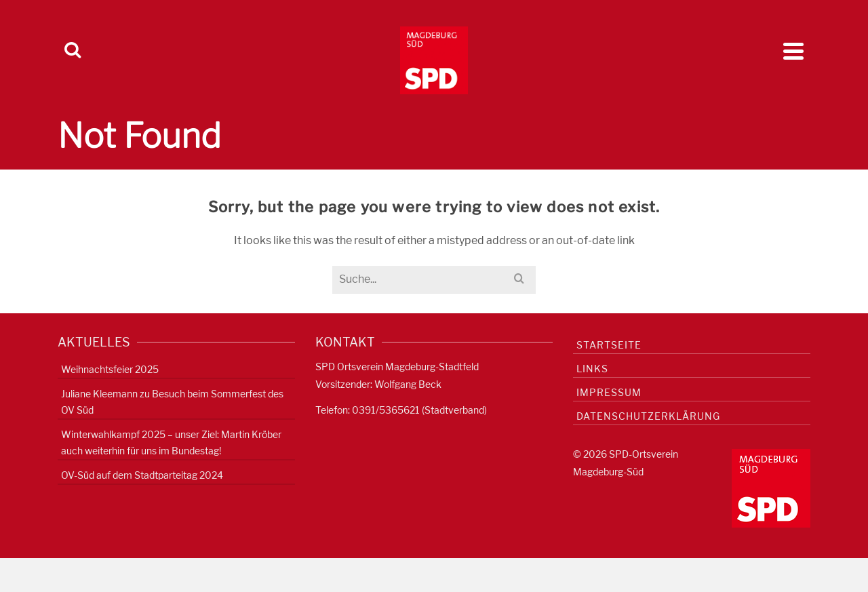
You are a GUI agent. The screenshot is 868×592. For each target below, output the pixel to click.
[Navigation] (793, 51)
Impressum (609, 392)
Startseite (609, 345)
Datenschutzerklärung (648, 416)
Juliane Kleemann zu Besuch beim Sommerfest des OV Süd (172, 402)
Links (592, 369)
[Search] (73, 51)
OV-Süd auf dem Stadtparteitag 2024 (142, 475)
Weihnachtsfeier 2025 (110, 369)
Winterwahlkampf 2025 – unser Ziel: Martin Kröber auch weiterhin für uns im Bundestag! (171, 442)
